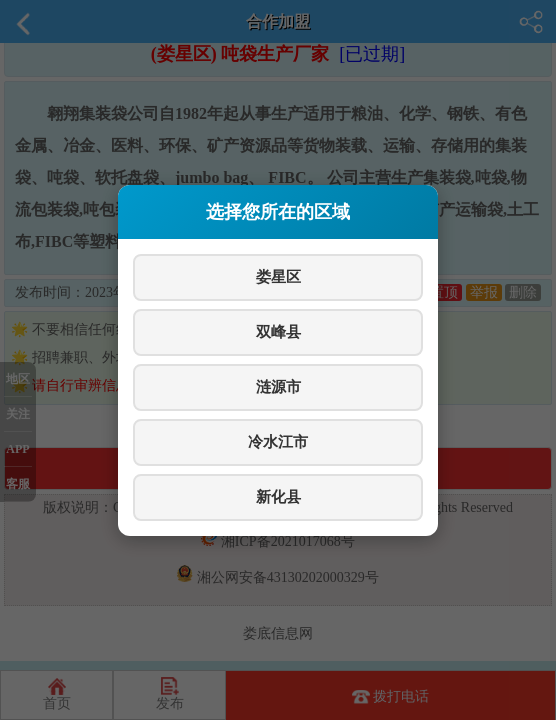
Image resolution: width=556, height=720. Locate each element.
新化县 (278, 496)
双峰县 (278, 331)
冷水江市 (278, 441)
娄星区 (278, 276)
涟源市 (278, 386)
